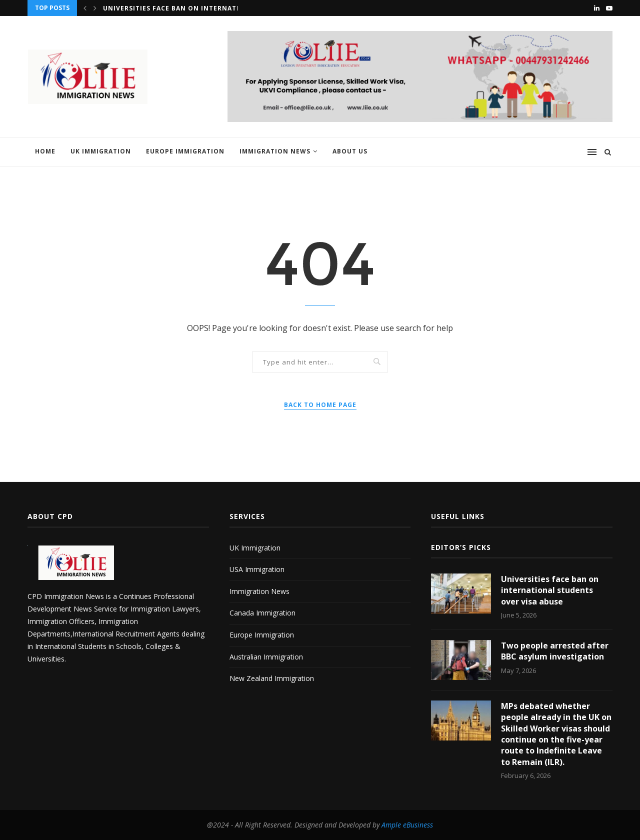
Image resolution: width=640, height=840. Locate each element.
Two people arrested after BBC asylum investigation (555, 651)
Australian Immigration (266, 657)
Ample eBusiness (407, 825)
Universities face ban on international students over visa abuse (550, 590)
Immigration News (275, 151)
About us (350, 151)
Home (45, 151)
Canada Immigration (262, 613)
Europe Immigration (185, 151)
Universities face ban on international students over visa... (223, 8)
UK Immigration (101, 151)
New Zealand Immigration (272, 678)
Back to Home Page (320, 405)
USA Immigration (257, 569)
